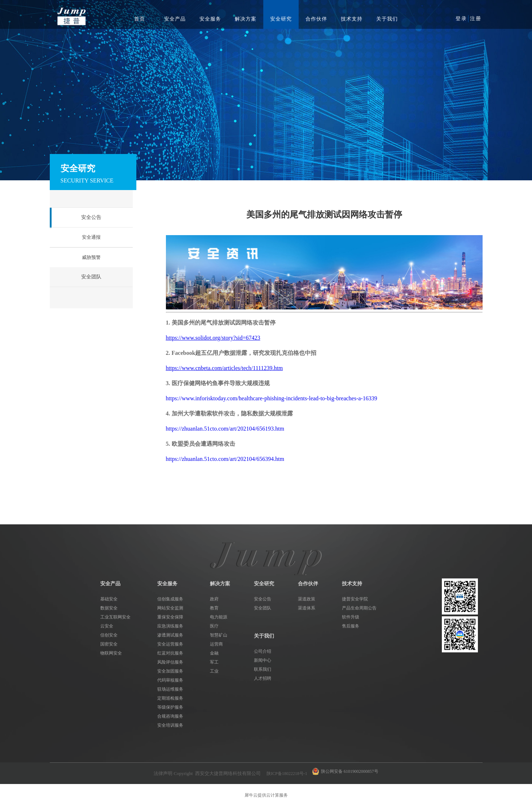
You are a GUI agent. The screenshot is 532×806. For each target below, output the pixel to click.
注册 (476, 19)
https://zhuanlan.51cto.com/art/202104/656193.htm (225, 429)
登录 (461, 19)
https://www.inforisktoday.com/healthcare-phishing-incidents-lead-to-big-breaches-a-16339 (272, 398)
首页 (140, 19)
